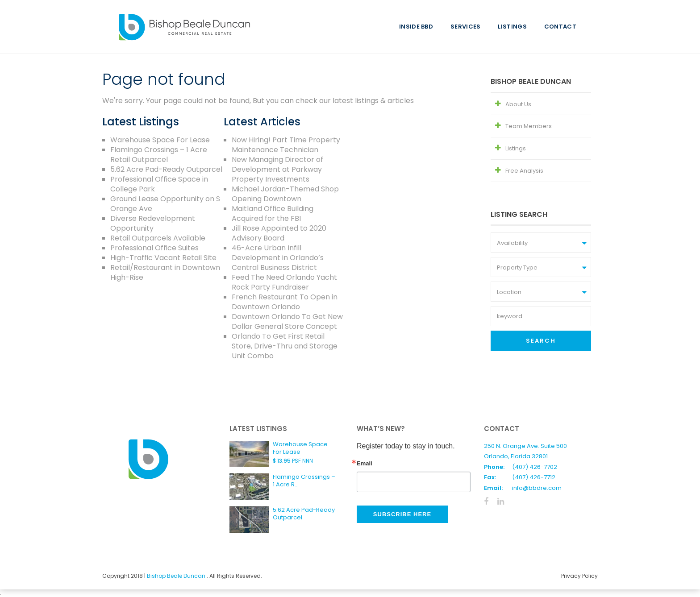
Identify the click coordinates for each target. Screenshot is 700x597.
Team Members (529, 126)
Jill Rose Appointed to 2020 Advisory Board (279, 233)
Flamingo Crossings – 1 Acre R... (304, 481)
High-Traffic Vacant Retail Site (163, 258)
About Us (518, 104)
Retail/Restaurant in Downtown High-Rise (165, 272)
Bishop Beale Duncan (177, 576)
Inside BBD (416, 27)
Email (365, 463)
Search (541, 341)
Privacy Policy (579, 576)
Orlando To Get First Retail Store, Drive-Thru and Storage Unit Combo (285, 346)
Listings (512, 27)
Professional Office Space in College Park (159, 184)
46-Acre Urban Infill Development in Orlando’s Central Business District (278, 258)
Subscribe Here (402, 514)
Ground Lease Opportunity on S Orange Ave (165, 204)
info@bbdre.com (537, 488)
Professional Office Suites (154, 248)
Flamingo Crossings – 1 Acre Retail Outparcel (159, 155)
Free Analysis (524, 171)
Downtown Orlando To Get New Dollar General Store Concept (287, 321)
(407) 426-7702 (535, 467)
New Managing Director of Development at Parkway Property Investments (277, 169)
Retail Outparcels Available (158, 238)
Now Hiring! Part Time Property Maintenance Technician (286, 145)
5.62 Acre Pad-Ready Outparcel (166, 169)
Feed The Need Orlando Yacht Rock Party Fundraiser (284, 282)
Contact (560, 27)
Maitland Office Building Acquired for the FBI (273, 214)
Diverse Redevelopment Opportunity (153, 223)
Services (465, 27)
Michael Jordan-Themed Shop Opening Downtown (285, 194)
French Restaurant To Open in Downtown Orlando (285, 302)
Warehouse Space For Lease (160, 140)
